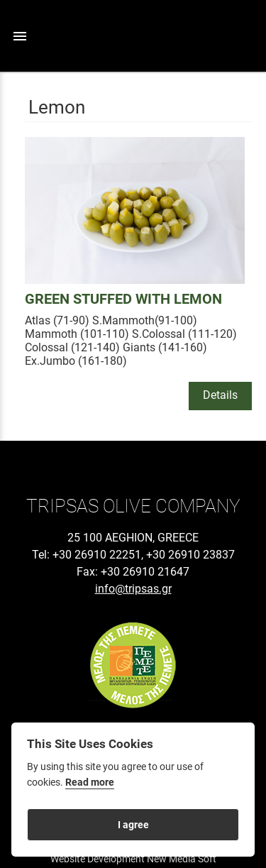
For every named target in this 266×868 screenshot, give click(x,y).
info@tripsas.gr (133, 589)
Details (220, 395)
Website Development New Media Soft (133, 859)
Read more (90, 782)
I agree (133, 825)
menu (20, 36)
